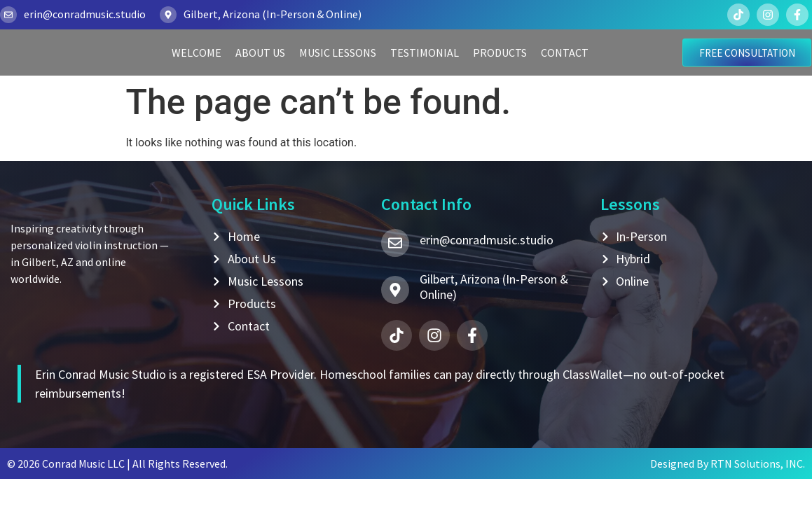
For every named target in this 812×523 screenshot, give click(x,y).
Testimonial (425, 72)
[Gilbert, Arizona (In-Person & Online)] (168, 15)
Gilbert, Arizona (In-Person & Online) (273, 14)
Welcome (197, 72)
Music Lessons (338, 72)
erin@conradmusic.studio (85, 14)
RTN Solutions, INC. (758, 508)
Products (500, 72)
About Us (260, 72)
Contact (565, 72)
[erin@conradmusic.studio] (8, 15)
